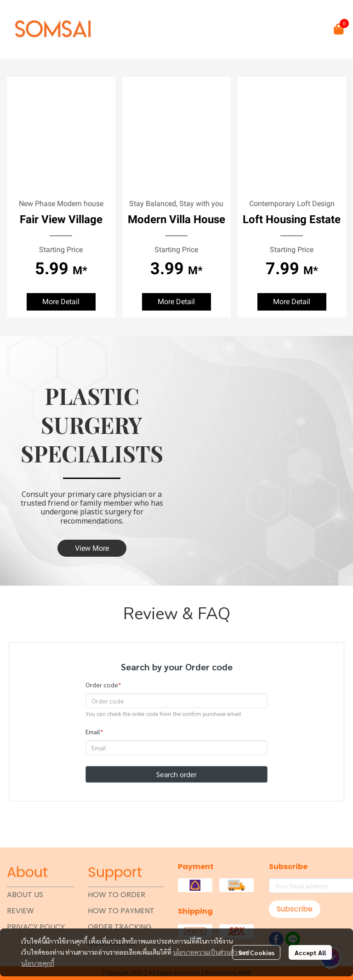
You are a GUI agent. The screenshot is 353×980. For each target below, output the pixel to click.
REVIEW (20, 911)
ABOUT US (25, 895)
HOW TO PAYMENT (121, 911)
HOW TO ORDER (117, 895)
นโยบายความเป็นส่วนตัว (205, 952)
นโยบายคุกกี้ (38, 963)
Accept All (310, 952)
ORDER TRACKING (120, 927)
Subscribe (295, 909)
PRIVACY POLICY (36, 927)
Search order (176, 774)
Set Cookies (256, 952)
